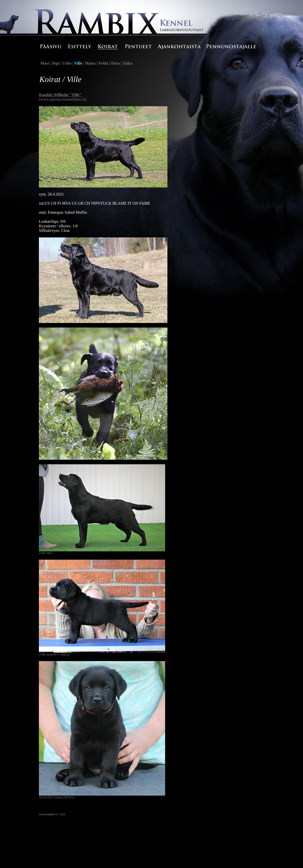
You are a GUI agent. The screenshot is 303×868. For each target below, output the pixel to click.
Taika (128, 63)
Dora (116, 63)
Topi (56, 63)
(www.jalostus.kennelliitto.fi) (63, 99)
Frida (103, 63)
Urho (67, 63)
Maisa (90, 63)
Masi (45, 63)
